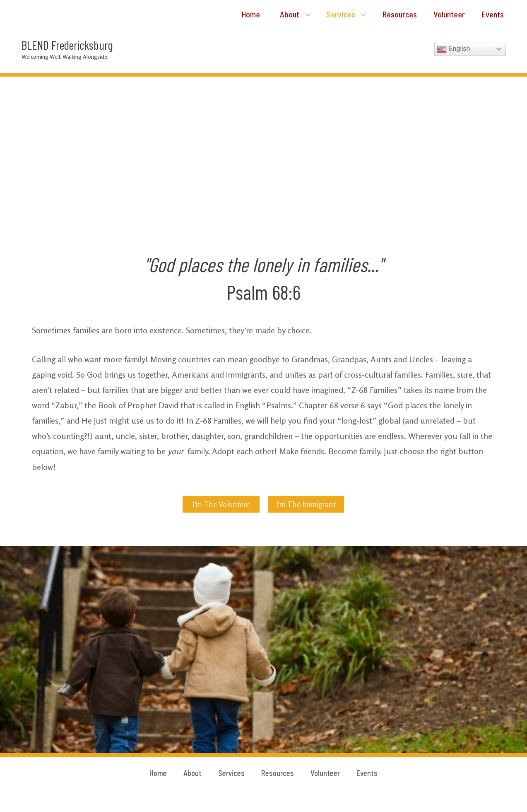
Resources (393, 14)
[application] (294, 14)
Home (236, 14)
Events (491, 14)
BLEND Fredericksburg (67, 45)
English (454, 50)
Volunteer (445, 14)
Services (337, 14)
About (283, 14)
